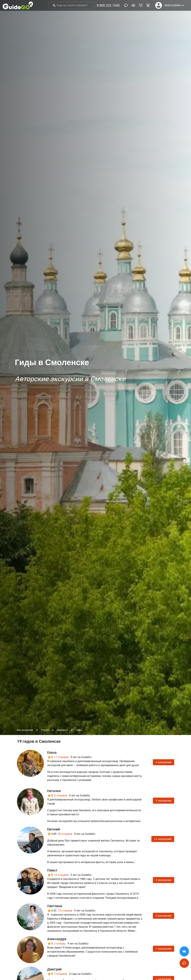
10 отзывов (61, 875)
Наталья (54, 791)
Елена (52, 753)
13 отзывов (65, 911)
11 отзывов (61, 757)
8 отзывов (61, 795)
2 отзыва (60, 944)
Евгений (54, 829)
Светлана (55, 906)
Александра (57, 939)
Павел (52, 870)
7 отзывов (61, 974)
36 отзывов (65, 834)
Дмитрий (54, 969)
